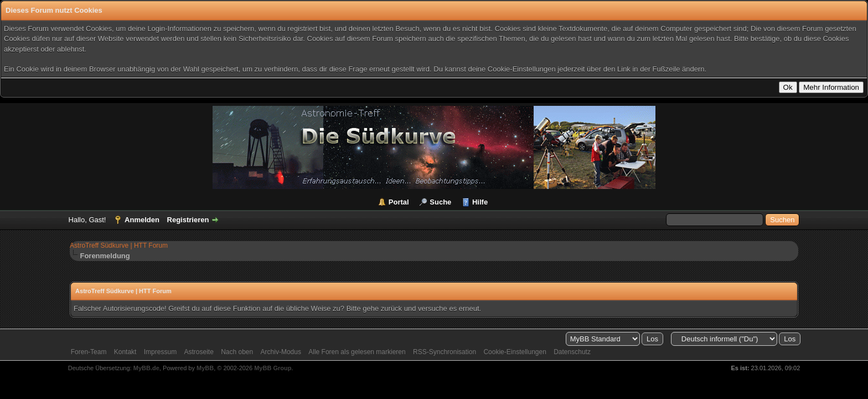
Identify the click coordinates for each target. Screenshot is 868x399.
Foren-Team (89, 352)
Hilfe (480, 202)
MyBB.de (146, 368)
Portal (399, 202)
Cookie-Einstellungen (515, 352)
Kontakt (125, 352)
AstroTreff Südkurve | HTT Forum (119, 245)
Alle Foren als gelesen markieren (357, 352)
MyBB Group (273, 368)
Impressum (160, 352)
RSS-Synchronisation (445, 352)
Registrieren (188, 220)
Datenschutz (572, 352)
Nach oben (237, 352)
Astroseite (198, 352)
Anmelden (142, 220)
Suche (440, 202)
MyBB (205, 368)
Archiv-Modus (281, 352)
